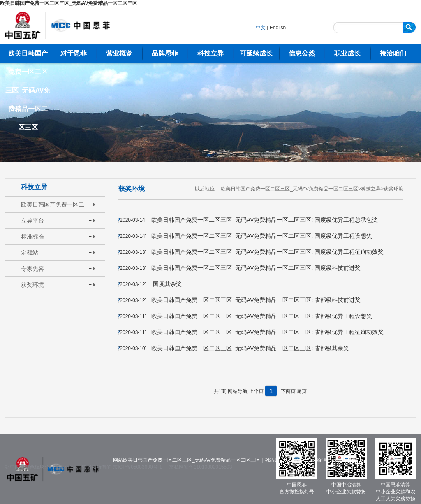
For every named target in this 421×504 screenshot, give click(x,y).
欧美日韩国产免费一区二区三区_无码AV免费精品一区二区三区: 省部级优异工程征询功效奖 (267, 332)
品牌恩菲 (165, 53)
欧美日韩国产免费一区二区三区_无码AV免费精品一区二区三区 (69, 3)
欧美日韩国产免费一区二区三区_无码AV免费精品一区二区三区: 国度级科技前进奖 (256, 268)
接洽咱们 (393, 53)
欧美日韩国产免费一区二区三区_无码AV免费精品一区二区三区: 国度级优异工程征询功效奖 (267, 252)
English (278, 28)
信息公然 (302, 53)
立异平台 (32, 221)
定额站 (30, 253)
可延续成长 (256, 53)
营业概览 (119, 53)
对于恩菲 (74, 53)
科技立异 (210, 53)
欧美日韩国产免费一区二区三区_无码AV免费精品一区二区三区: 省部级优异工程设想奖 (262, 316)
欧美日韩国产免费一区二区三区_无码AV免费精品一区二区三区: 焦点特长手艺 (54, 207)
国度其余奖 (167, 284)
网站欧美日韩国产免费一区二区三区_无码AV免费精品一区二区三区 (187, 460)
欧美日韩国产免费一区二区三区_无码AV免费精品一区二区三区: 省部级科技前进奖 (256, 300)
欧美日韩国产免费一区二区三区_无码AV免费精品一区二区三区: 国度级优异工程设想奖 (262, 236)
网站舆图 (274, 460)
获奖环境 (32, 285)
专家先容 (32, 269)
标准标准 (32, 237)
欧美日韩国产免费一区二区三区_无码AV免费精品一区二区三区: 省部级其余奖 (250, 348)
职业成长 (347, 53)
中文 (261, 28)
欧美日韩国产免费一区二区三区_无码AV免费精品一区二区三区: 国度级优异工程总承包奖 (265, 220)
